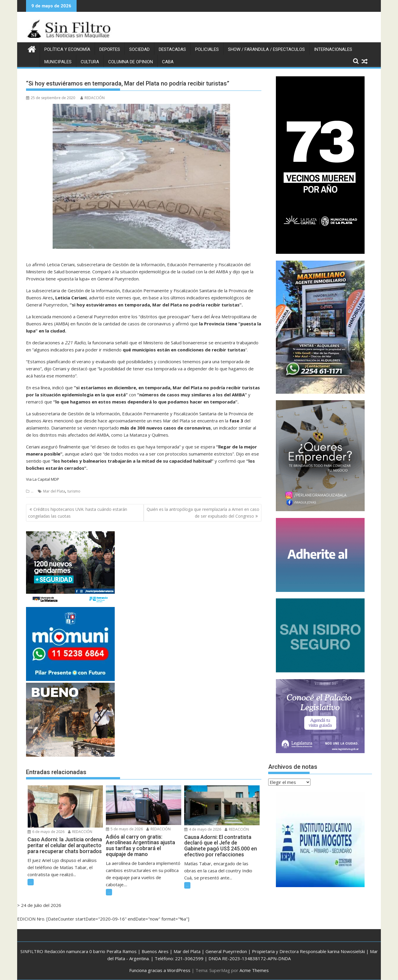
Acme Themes (254, 970)
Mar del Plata (54, 491)
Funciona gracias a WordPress (160, 970)
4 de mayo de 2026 (203, 829)
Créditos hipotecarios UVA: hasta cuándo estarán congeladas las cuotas (78, 512)
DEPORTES (110, 49)
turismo (74, 491)
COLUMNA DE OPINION (131, 62)
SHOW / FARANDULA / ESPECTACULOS (266, 49)
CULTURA (90, 62)
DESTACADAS (172, 49)
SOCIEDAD (139, 49)
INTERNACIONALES (333, 49)
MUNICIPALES (58, 62)
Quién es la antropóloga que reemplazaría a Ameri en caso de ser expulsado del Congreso (203, 512)
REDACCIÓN (93, 98)
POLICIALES (207, 49)
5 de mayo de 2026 (124, 829)
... (32, 491)
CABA (168, 62)
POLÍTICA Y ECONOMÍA (67, 49)
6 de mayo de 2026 (46, 832)
